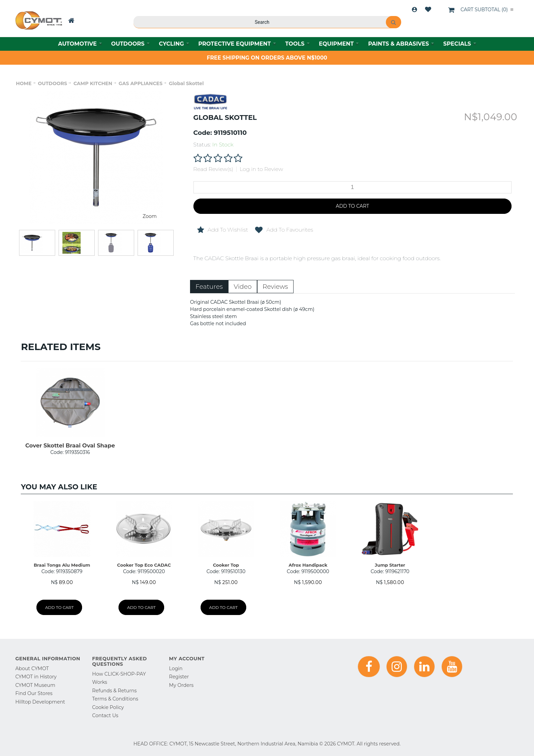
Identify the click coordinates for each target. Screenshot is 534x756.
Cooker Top (226, 565)
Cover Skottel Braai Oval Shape (70, 445)
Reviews (275, 287)
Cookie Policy (108, 707)
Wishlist (428, 10)
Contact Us (105, 715)
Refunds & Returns (115, 691)
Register (179, 677)
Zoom (150, 216)
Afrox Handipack (308, 565)
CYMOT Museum (35, 685)
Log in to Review (262, 169)
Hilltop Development (40, 702)
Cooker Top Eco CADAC (144, 565)
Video (243, 287)
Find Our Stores (34, 693)
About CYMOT (32, 668)
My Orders (181, 685)
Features (209, 287)
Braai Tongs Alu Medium (62, 565)
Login (414, 10)
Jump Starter (390, 565)
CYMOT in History (36, 677)
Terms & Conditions (115, 699)
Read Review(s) (213, 169)
